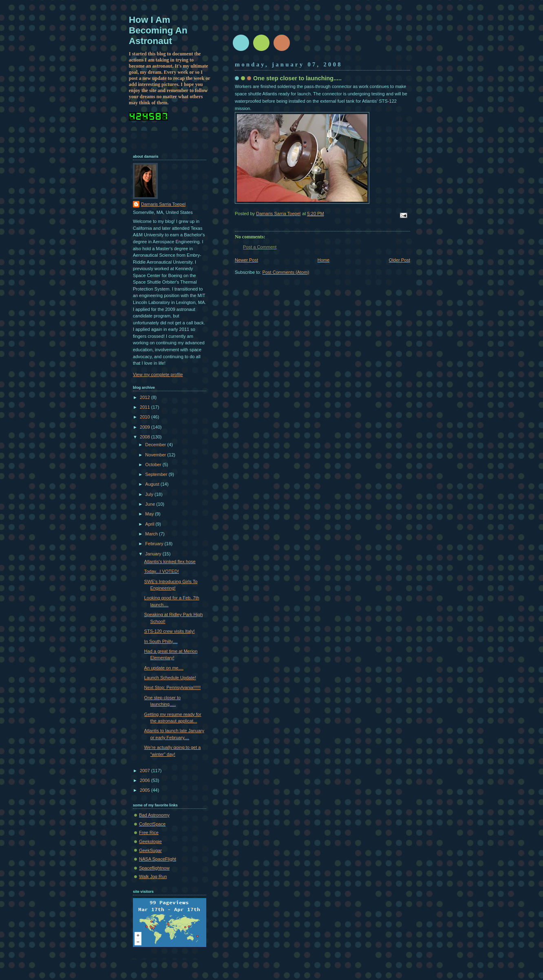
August (153, 484)
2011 (146, 407)
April (150, 524)
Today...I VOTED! (162, 571)
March (152, 534)
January (154, 554)
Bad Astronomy (154, 815)
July (150, 494)
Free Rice (149, 832)
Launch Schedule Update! (170, 678)
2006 (146, 780)
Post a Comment (260, 247)
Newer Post (246, 260)
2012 (146, 397)
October (154, 465)
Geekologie (150, 841)
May (150, 514)
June (151, 504)
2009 (146, 427)
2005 (146, 790)
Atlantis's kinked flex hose (170, 562)
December (156, 445)
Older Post (400, 260)
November (156, 455)
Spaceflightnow (154, 868)
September (157, 474)
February (155, 544)
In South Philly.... (161, 641)
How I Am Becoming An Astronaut (158, 30)
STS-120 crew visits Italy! (170, 631)
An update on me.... (164, 668)
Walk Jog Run (153, 876)
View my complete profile (158, 374)
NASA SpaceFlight (158, 859)
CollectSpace (152, 824)
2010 (146, 417)
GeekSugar (150, 850)
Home (323, 260)
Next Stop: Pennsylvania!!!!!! (173, 687)
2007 (146, 771)
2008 (146, 437)
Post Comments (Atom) (286, 272)
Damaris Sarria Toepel (163, 204)
